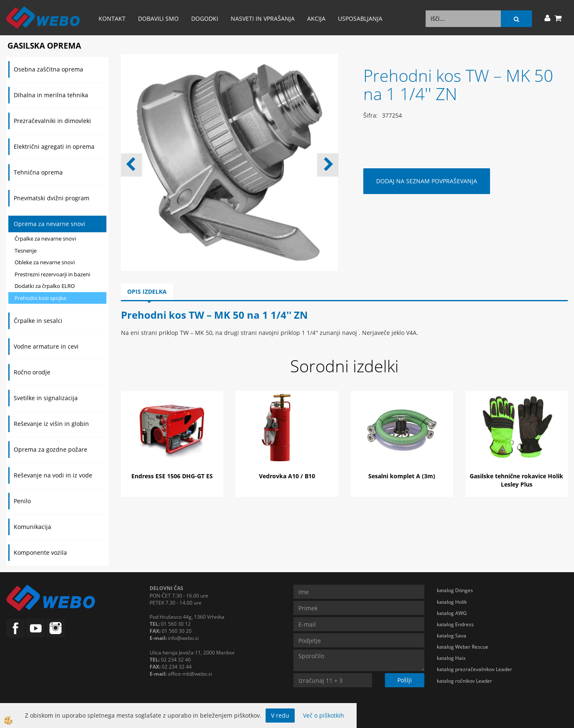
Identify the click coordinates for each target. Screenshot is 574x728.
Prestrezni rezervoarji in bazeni (52, 274)
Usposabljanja (360, 18)
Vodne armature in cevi (46, 346)
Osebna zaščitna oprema (48, 69)
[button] (328, 165)
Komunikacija (32, 527)
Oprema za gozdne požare (51, 449)
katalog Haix (451, 658)
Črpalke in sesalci (38, 321)
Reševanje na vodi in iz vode (53, 475)
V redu (280, 715)
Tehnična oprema (38, 172)
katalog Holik (452, 602)
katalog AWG (452, 613)
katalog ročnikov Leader (464, 681)
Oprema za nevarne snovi (49, 224)
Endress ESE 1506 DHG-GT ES (172, 476)
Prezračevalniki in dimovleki (52, 121)
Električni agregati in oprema (54, 146)
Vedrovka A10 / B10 (287, 476)
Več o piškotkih (324, 715)
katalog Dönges (455, 590)
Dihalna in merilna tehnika (51, 95)
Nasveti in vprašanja (263, 18)
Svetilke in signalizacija (46, 398)
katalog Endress (455, 624)
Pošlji (405, 680)
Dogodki (205, 18)
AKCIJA (316, 18)
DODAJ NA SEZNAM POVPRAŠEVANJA (427, 181)
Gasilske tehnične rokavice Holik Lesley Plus (516, 480)
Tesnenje (26, 251)
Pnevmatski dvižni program (52, 198)
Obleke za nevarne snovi (45, 262)
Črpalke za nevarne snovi (45, 239)
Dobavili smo (158, 18)
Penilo (22, 501)
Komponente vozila (40, 552)
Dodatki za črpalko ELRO (45, 286)
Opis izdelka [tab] (147, 291)
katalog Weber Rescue (463, 647)
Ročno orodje (32, 372)
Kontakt (112, 18)
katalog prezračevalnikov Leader (474, 669)
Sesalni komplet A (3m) (402, 476)
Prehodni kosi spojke (40, 298)
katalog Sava (452, 636)
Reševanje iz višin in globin (51, 424)
